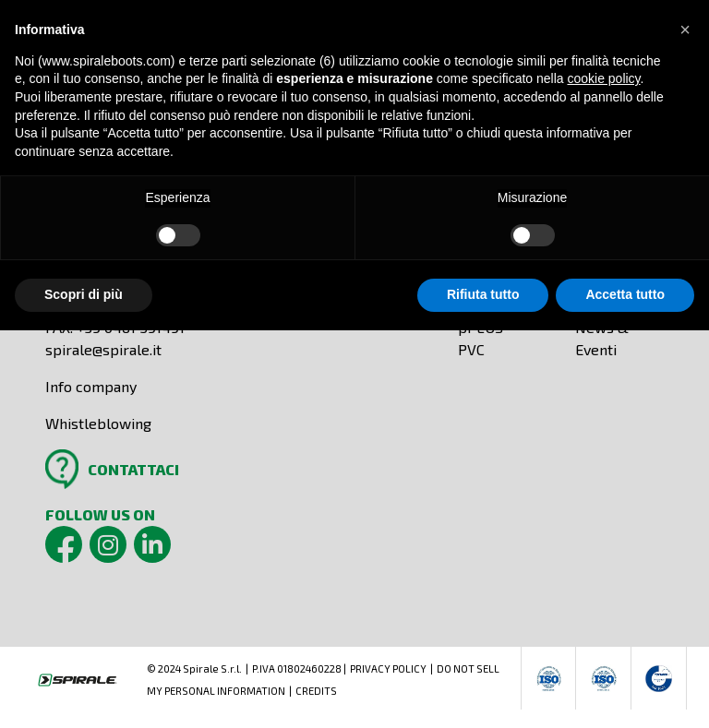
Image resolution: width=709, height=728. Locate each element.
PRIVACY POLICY (388, 668)
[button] (685, 30)
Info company (91, 386)
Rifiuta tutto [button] (483, 294)
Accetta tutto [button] (625, 294)
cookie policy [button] (603, 78)
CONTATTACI (133, 469)
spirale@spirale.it (103, 349)
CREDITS (316, 691)
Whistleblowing (98, 423)
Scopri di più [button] (84, 294)
